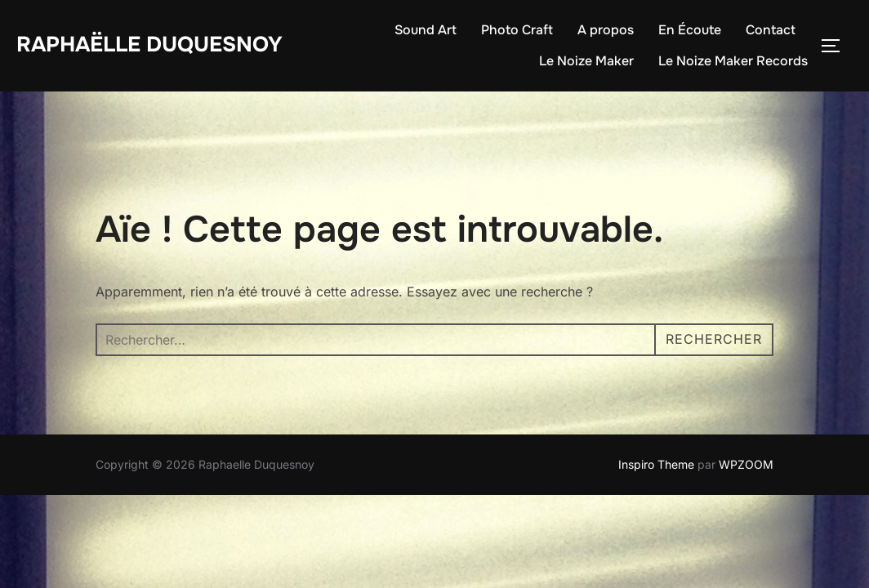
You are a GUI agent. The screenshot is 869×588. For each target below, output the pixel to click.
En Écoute (690, 30)
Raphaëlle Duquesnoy (149, 45)
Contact (771, 30)
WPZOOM (746, 464)
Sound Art (426, 30)
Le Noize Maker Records (733, 61)
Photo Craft (517, 30)
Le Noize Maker (586, 61)
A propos (606, 30)
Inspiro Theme (656, 464)
